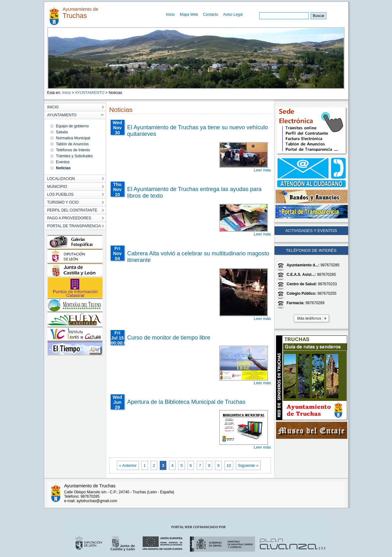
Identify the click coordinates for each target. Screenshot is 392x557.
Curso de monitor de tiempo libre (169, 338)
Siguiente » (248, 465)
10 (229, 465)
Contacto (210, 15)
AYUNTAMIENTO (90, 93)
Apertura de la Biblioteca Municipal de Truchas (186, 402)
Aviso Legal (233, 15)
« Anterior (128, 465)
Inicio (170, 15)
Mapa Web (189, 15)
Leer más (262, 170)
